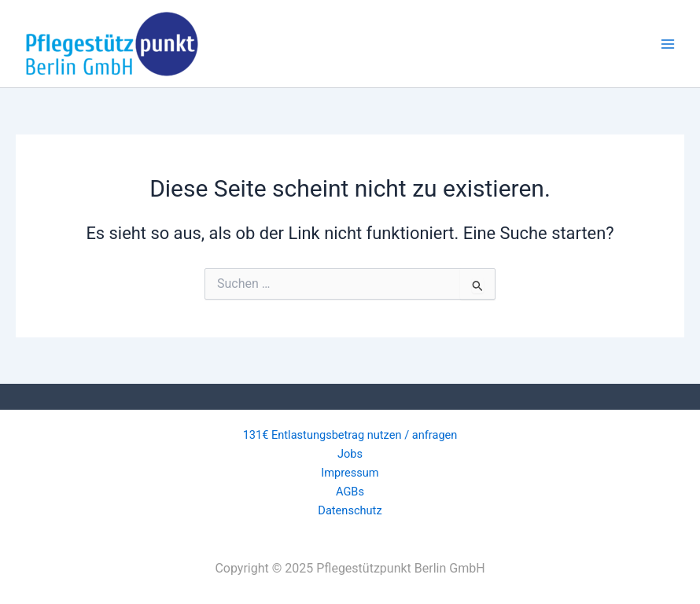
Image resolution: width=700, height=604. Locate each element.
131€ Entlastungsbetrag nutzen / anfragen (350, 435)
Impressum (350, 473)
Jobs (350, 454)
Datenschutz (350, 510)
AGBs (350, 492)
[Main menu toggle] (668, 44)
